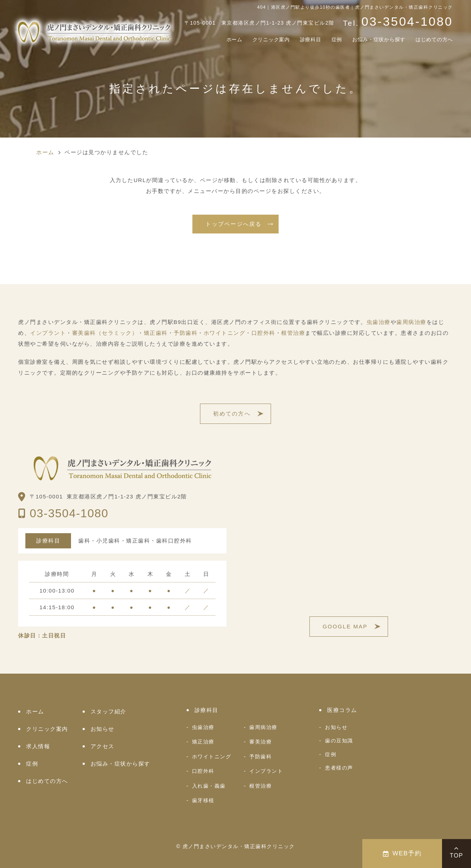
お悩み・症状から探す (365, 40)
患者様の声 (339, 768)
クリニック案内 (241, 40)
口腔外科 (263, 333)
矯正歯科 (156, 333)
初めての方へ (232, 414)
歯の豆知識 (339, 741)
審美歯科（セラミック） (105, 333)
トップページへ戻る (234, 224)
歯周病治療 (411, 322)
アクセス (103, 746)
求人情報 (38, 746)
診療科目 (286, 40)
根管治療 (293, 333)
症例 (316, 40)
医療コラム (342, 710)
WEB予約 (402, 853)
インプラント (48, 333)
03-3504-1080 (69, 513)
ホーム (199, 40)
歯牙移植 (203, 800)
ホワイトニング (225, 333)
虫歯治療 (379, 322)
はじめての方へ (430, 40)
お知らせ (103, 729)
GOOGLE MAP (345, 626)
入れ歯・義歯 (209, 786)
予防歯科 (186, 333)
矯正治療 (203, 742)
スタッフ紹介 (109, 711)
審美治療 (260, 742)
